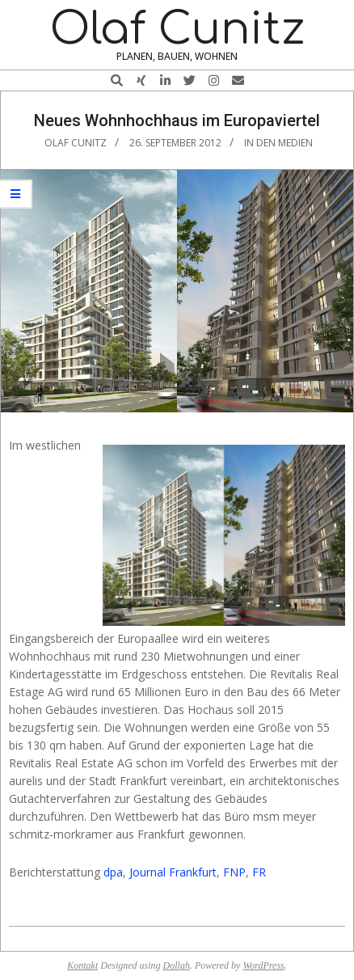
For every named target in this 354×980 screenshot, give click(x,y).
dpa (113, 872)
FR (259, 872)
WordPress (263, 965)
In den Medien (278, 143)
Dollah (177, 965)
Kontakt (82, 965)
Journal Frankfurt (173, 872)
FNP (234, 872)
